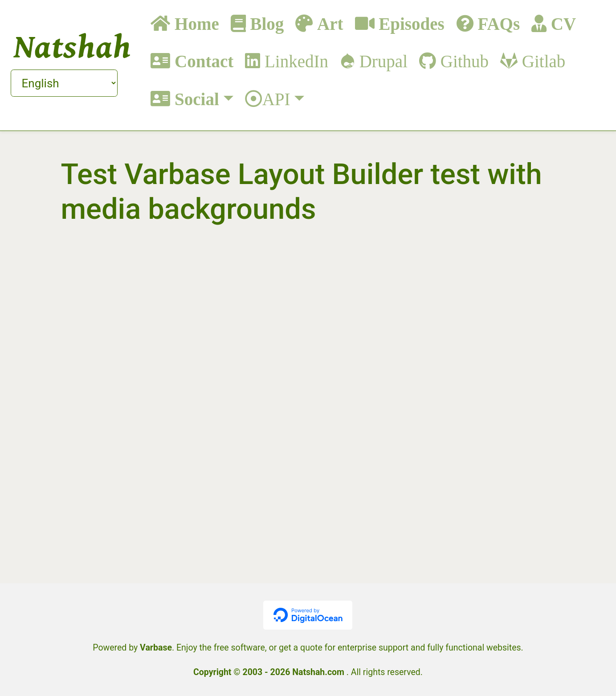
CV (561, 23)
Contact (202, 61)
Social (194, 99)
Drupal (381, 61)
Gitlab (541, 61)
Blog (265, 23)
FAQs (497, 23)
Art (328, 23)
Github (462, 61)
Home (194, 23)
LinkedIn (294, 61)
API (276, 99)
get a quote (301, 648)
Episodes (410, 23)
